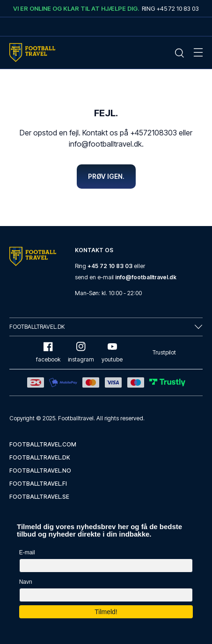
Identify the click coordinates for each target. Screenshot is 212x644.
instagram (81, 352)
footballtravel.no (40, 471)
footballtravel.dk (40, 457)
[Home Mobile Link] (32, 53)
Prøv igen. (106, 176)
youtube (112, 352)
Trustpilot (164, 352)
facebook (48, 352)
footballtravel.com (43, 444)
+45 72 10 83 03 (110, 266)
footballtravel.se (39, 497)
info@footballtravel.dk (146, 277)
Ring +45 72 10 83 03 (170, 8)
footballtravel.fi (38, 484)
